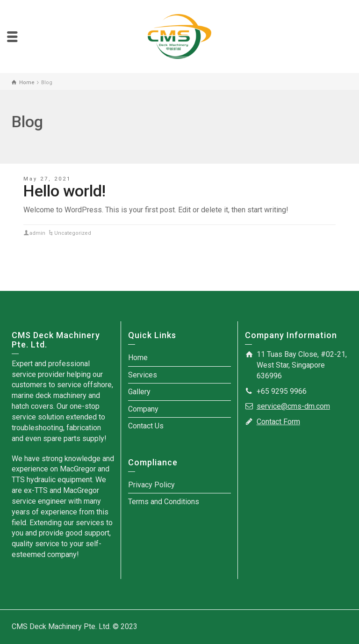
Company (143, 409)
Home (138, 358)
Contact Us (146, 426)
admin (37, 233)
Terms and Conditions (164, 502)
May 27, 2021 (47, 179)
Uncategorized (73, 233)
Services (143, 375)
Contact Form (278, 422)
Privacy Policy (151, 485)
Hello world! (65, 191)
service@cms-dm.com (293, 406)
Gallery (139, 392)
